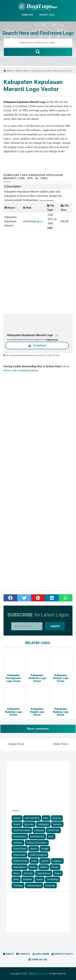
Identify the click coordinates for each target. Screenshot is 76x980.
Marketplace (20, 867)
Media (33, 867)
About (8, 954)
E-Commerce (20, 836)
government (19, 855)
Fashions (18, 843)
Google (45, 849)
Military (44, 867)
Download (37, 345)
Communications (22, 830)
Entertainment (37, 836)
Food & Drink (20, 849)
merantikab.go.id (33, 221)
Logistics (57, 861)
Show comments (38, 729)
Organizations (44, 873)
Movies (55, 867)
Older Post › (61, 744)
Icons (34, 861)
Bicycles (57, 818)
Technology (53, 879)
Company (39, 830)
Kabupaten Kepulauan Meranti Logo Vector (33, 85)
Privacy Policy (62, 954)
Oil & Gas (28, 873)
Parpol (58, 873)
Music (16, 873)
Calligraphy (43, 824)
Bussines (29, 824)
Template (18, 886)
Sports (39, 879)
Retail (16, 879)
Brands (17, 824)
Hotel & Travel (20, 861)
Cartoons (57, 824)
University (50, 886)
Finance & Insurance (37, 843)
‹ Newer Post (16, 744)
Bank (46, 818)
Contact (23, 954)
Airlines (17, 818)
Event (51, 836)
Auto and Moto (32, 818)
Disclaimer (41, 954)
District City (53, 830)
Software (28, 879)
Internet (45, 861)
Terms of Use (38, 960)
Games (34, 849)
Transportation (34, 886)
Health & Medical (38, 855)
